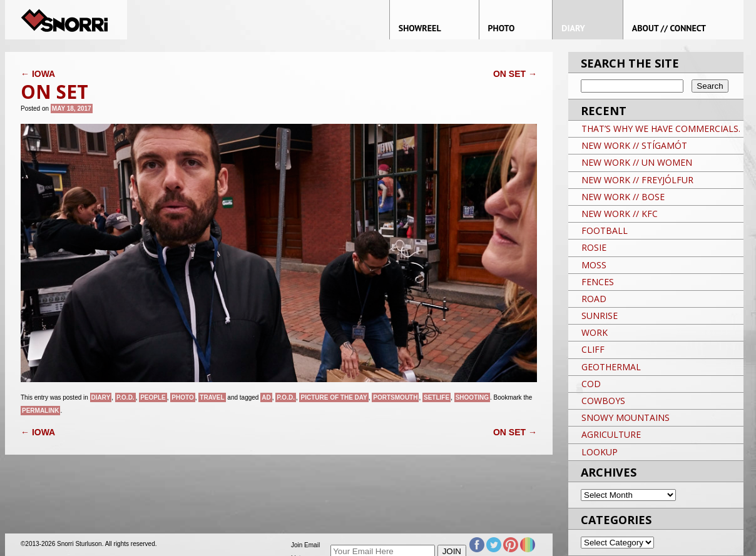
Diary (101, 397)
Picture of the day (334, 397)
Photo (182, 397)
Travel (212, 397)
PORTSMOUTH (395, 397)
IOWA (38, 74)
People (153, 397)
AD (266, 397)
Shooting (472, 397)
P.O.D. (125, 397)
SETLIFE (437, 397)
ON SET (515, 74)
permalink (40, 411)
